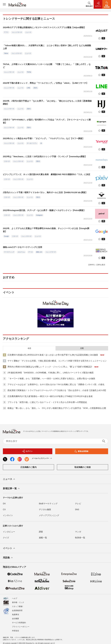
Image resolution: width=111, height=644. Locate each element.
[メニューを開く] (4, 4)
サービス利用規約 (19, 620)
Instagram (39, 215)
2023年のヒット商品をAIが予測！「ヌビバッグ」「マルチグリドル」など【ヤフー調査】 (44, 138)
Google (6, 236)
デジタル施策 (45, 509)
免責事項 (15, 612)
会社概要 (15, 616)
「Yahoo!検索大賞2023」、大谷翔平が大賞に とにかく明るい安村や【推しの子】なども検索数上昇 (47, 47)
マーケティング (9, 252)
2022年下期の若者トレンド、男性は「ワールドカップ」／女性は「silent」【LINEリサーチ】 (46, 83)
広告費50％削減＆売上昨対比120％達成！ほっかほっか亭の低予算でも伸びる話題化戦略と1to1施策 (53, 355)
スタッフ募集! (17, 604)
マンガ (78, 532)
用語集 (8, 558)
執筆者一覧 (80, 538)
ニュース (28, 32)
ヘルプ (15, 596)
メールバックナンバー (42, 458)
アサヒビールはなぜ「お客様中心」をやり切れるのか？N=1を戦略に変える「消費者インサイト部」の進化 (56, 384)
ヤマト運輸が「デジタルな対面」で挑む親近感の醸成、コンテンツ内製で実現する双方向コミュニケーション (57, 361)
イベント (9, 548)
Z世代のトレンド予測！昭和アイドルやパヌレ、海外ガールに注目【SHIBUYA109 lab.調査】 (45, 192)
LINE (28, 88)
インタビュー (9, 532)
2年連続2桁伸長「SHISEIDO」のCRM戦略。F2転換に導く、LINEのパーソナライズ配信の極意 (51, 373)
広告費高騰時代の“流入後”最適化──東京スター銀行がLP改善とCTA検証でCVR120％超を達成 (50, 396)
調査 (41, 532)
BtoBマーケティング (48, 504)
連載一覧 (43, 538)
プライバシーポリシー (21, 624)
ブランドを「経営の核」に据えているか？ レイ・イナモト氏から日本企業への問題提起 (47, 402)
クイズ (6, 538)
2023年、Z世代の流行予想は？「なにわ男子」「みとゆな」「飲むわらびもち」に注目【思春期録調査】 (47, 102)
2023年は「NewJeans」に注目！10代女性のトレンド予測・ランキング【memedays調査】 (45, 156)
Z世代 (35, 88)
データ (30, 252)
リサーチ (7, 161)
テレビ (78, 504)
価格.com (39, 252)
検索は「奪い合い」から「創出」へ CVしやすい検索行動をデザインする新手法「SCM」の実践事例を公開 (57, 408)
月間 (82, 348)
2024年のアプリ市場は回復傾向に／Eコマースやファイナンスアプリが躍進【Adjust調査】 (44, 27)
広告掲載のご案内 (28, 467)
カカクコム (21, 252)
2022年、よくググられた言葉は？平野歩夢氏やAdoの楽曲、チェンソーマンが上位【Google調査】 (46, 230)
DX (4, 504)
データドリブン (32, 143)
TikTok (29, 72)
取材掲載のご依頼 (83, 467)
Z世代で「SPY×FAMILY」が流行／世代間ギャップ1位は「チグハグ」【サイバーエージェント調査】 (47, 121)
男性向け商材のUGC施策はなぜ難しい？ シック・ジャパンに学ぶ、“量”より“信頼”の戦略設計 (50, 367)
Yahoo (6, 53)
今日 (29, 348)
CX (4, 509)
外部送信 (15, 628)
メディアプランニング (49, 515)
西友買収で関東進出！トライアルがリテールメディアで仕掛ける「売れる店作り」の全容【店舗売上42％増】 (57, 390)
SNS (77, 509)
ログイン (27, 451)
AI (41, 143)
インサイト (8, 515)
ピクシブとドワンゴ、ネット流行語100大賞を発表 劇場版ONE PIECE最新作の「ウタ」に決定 (47, 174)
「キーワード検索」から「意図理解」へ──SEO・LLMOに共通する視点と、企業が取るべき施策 (51, 379)
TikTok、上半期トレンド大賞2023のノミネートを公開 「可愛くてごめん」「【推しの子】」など (47, 66)
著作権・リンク (18, 600)
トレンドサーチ (17, 32)
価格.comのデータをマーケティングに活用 (22, 247)
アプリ (6, 32)
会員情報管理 (17, 608)
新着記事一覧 (11, 489)
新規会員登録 (81, 451)
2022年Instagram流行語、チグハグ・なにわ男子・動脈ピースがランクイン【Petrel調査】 (44, 210)
